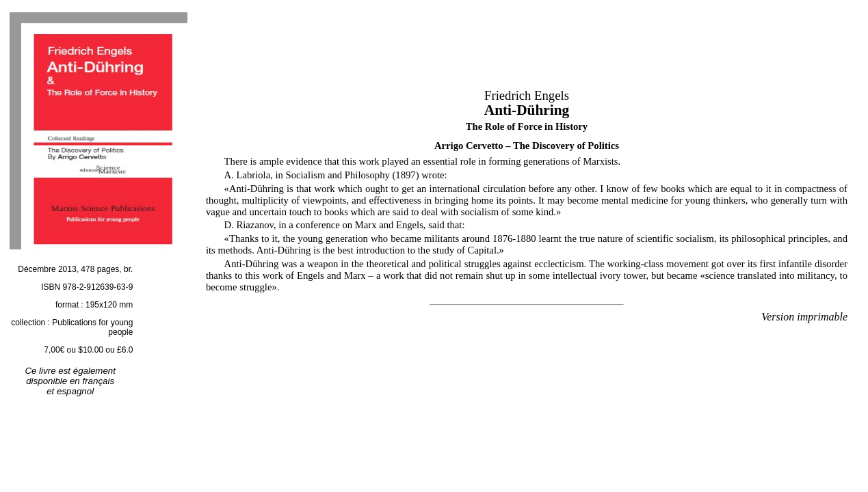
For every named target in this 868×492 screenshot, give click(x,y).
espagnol (75, 391)
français (98, 381)
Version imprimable (804, 317)
